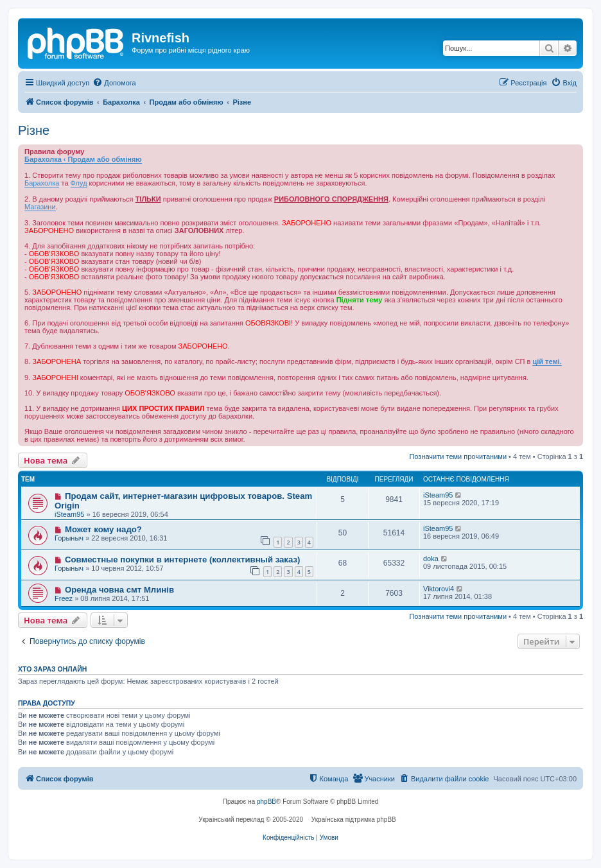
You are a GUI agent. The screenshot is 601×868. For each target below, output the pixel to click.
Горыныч (69, 538)
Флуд (79, 183)
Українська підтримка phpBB (354, 820)
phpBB (266, 802)
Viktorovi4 (439, 589)
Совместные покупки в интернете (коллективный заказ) (183, 560)
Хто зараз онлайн (52, 669)
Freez (64, 598)
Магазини (40, 207)
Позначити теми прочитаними (458, 456)
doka (431, 559)
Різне (34, 130)
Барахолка (42, 183)
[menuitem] (114, 83)
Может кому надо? (103, 529)
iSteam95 (69, 514)
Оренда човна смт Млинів (119, 590)
